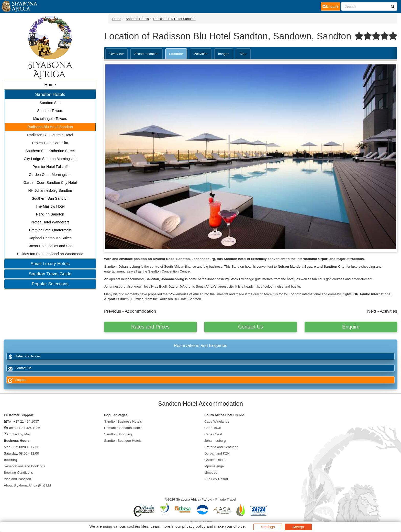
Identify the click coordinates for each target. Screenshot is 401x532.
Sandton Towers (50, 111)
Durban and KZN (217, 453)
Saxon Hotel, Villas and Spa (50, 246)
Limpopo (211, 473)
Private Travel (226, 499)
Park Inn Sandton (50, 214)
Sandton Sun (50, 103)
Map (243, 54)
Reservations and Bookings (24, 466)
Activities (201, 54)
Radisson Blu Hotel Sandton (50, 127)
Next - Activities (382, 311)
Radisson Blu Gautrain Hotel (50, 135)
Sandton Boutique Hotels (123, 441)
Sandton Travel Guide (50, 274)
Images (224, 54)
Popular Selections (50, 284)
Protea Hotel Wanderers (50, 222)
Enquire (351, 327)
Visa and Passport (18, 479)
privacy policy (194, 526)
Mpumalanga (214, 466)
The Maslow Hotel (50, 206)
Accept (298, 527)
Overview (116, 54)
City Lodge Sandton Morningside (50, 159)
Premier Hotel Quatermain (50, 230)
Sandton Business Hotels (123, 421)
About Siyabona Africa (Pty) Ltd (27, 485)
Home (50, 85)
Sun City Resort (216, 479)
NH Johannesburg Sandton (50, 190)
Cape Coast (213, 434)
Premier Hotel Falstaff (50, 167)
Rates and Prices (150, 327)
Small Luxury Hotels (50, 264)
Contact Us (250, 327)
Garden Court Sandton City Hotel (50, 183)
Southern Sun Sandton (50, 198)
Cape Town (213, 428)
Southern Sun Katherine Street (50, 151)
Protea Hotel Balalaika (50, 143)
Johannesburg (215, 441)
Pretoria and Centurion (221, 447)
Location (176, 54)
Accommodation (146, 54)
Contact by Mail (19, 434)
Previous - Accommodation (130, 311)
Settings (268, 527)
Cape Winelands (217, 421)
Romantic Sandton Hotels (123, 428)
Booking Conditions (18, 473)
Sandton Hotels (50, 94)
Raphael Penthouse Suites (50, 238)
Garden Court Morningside (50, 175)
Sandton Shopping (118, 434)
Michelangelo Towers (50, 119)
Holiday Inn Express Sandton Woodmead (50, 254)
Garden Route (215, 460)
